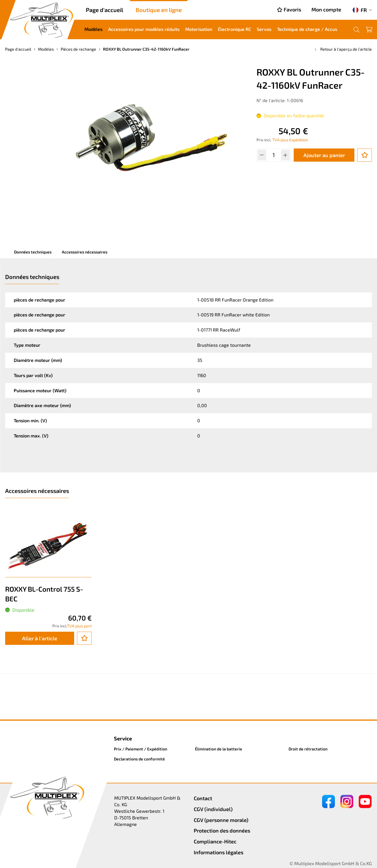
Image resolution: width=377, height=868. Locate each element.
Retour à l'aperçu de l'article (343, 49)
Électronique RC (234, 29)
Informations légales (219, 852)
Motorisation (199, 29)
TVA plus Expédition (290, 140)
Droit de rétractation (308, 749)
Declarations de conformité (139, 759)
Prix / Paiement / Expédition (141, 749)
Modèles (93, 29)
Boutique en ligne (159, 10)
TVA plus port (79, 626)
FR (360, 10)
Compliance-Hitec (215, 841)
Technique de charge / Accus (307, 29)
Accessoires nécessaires (85, 252)
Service (123, 738)
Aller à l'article (40, 638)
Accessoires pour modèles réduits (144, 29)
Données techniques (33, 252)
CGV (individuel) (213, 809)
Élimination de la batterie (219, 749)
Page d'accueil (104, 10)
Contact (203, 798)
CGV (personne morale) (221, 820)
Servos (264, 29)
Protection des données (222, 831)
